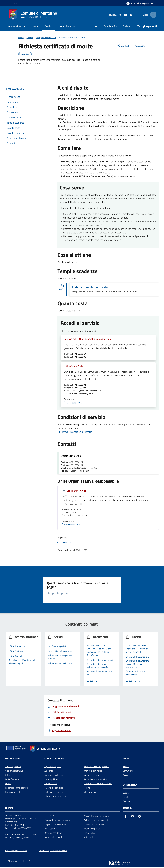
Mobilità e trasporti (92, 776)
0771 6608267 (79, 354)
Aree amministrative (14, 771)
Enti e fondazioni (13, 780)
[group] (24, 661)
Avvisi (125, 776)
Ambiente (49, 771)
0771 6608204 (79, 357)
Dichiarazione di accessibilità (96, 821)
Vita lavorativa (90, 793)
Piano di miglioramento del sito (53, 851)
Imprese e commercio (93, 771)
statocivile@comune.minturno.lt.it (85, 391)
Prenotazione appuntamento (57, 821)
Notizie (126, 767)
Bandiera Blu (110, 26)
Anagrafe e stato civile (54, 776)
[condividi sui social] (123, 46)
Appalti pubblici (51, 780)
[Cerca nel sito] (153, 15)
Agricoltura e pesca (53, 767)
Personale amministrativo (16, 788)
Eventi (126, 798)
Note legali (88, 838)
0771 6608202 (79, 385)
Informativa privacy (92, 829)
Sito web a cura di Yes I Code (21, 862)
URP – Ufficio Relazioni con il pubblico (22, 835)
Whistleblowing (51, 829)
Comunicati (128, 771)
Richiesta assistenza (53, 834)
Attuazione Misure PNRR (16, 851)
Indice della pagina (23, 89)
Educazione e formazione (55, 797)
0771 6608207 (79, 388)
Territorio (127, 802)
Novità (35, 26)
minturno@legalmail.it (20, 838)
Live (95, 26)
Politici (8, 784)
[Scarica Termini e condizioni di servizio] (75, 432)
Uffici (7, 776)
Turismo (127, 26)
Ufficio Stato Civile (74, 367)
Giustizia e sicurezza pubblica (96, 767)
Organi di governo (13, 767)
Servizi (48, 26)
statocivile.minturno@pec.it (81, 394)
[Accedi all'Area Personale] (140, 3)
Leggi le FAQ (50, 817)
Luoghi (126, 793)
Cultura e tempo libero (54, 793)
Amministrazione (17, 26)
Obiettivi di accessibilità (94, 825)
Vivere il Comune (66, 26)
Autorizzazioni (50, 784)
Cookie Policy (89, 834)
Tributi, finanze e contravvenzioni (98, 784)
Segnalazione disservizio (55, 825)
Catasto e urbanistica (54, 788)
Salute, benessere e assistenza (97, 780)
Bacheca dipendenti (53, 838)
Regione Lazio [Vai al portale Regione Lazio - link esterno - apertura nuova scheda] (13, 3)
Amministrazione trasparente (96, 817)
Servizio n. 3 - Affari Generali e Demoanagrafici (88, 339)
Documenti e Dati (13, 793)
